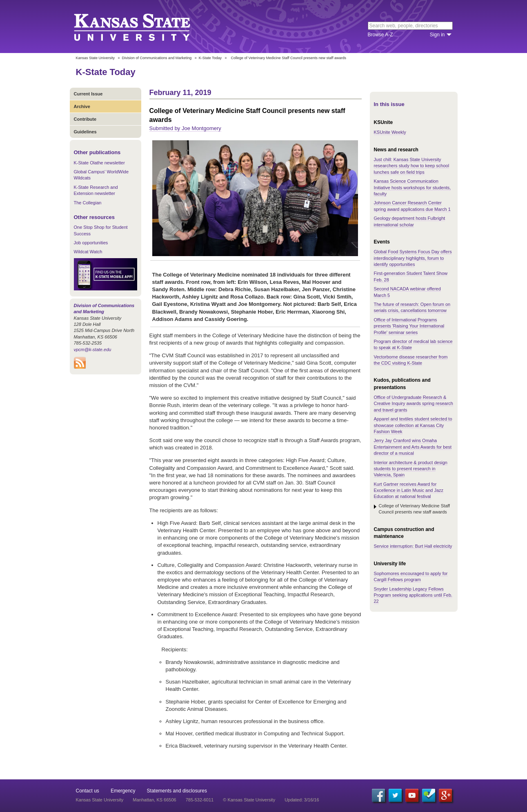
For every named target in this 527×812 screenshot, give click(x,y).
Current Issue (88, 94)
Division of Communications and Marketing (157, 58)
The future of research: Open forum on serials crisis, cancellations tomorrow (412, 307)
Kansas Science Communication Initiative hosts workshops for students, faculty (412, 187)
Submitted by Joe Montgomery (185, 128)
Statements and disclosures (177, 791)
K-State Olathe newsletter (99, 163)
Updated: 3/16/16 (302, 800)
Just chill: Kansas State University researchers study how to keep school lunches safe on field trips (412, 166)
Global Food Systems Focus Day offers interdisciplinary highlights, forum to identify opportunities (413, 258)
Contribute (85, 119)
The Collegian (88, 203)
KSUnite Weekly (390, 132)
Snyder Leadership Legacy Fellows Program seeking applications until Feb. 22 (413, 595)
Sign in (437, 35)
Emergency (123, 791)
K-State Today (210, 58)
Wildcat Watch (88, 252)
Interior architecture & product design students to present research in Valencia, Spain (411, 469)
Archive (82, 106)
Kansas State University (142, 27)
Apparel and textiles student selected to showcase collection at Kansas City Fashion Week (413, 425)
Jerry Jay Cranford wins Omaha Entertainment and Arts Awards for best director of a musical (413, 447)
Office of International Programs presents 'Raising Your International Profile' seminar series (409, 326)
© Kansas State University (249, 800)
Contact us (88, 791)
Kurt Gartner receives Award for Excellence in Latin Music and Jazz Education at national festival (409, 490)
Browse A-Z (380, 35)
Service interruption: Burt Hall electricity (413, 546)
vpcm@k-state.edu (93, 350)
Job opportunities (91, 243)
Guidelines (85, 132)
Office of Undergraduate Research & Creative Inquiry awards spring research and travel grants (414, 404)
